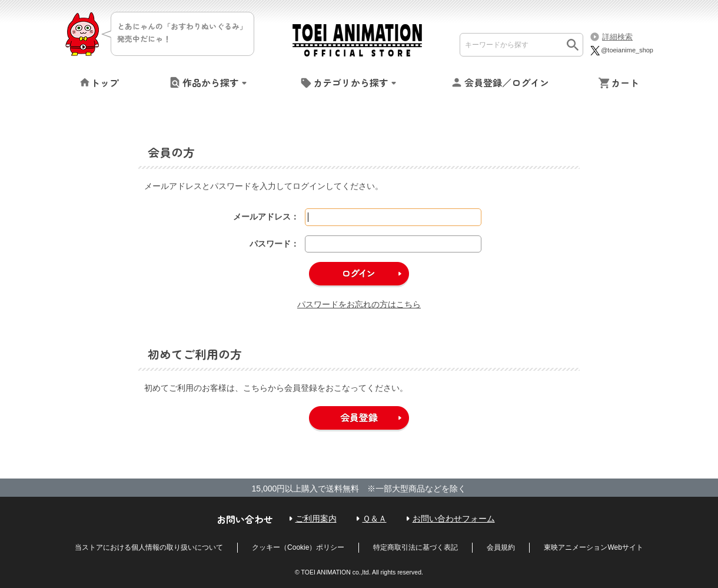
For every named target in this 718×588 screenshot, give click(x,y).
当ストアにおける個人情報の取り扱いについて (149, 547)
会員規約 (501, 547)
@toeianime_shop (621, 50)
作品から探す (211, 82)
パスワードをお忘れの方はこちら (359, 304)
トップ (105, 82)
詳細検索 (617, 37)
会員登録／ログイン (507, 82)
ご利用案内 (316, 519)
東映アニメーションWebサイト (593, 547)
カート (625, 82)
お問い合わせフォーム (454, 519)
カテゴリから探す (351, 82)
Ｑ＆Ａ (375, 519)
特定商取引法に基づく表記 (415, 547)
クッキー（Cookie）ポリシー (298, 547)
